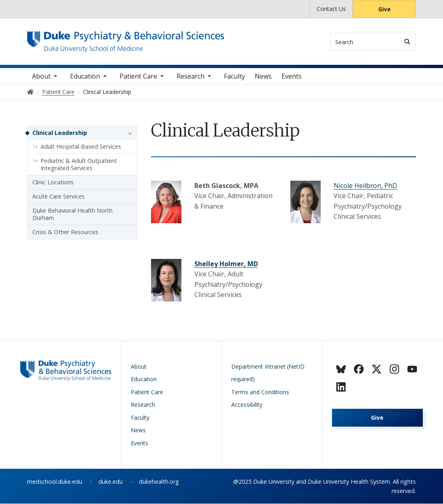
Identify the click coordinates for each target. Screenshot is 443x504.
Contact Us (331, 9)
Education (85, 77)
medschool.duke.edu (55, 482)
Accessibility (247, 405)
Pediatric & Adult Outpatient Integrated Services (79, 165)
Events (292, 77)
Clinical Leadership (60, 133)
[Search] (407, 42)
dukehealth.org (159, 482)
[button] (128, 133)
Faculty (234, 77)
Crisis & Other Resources (65, 232)
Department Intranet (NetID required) (268, 373)
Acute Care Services (59, 197)
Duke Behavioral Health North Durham (72, 215)
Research (191, 77)
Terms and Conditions (260, 392)
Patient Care (138, 77)
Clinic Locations (53, 183)
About (41, 77)
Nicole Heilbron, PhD (365, 186)
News (263, 77)
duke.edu (111, 482)
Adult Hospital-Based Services (81, 147)
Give (384, 9)
